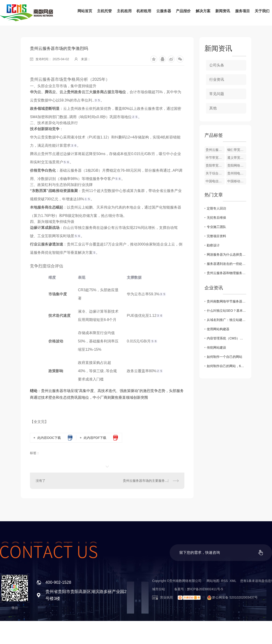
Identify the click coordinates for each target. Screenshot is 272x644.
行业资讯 (217, 79)
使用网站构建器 (218, 329)
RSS (225, 581)
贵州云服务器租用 (215, 150)
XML (233, 581)
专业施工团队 (216, 227)
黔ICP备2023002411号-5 (205, 589)
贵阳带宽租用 (215, 165)
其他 (213, 108)
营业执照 (163, 597)
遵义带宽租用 (237, 158)
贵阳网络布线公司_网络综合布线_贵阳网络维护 (237, 165)
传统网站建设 (216, 347)
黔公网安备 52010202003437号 (231, 597)
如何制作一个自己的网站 (225, 357)
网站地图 (213, 581)
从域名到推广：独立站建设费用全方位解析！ (226, 320)
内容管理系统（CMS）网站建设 (226, 338)
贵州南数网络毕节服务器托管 (226, 301)
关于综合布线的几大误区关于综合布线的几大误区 (215, 173)
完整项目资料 (216, 236)
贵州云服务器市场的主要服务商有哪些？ (151, 481)
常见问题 (217, 94)
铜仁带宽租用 (237, 150)
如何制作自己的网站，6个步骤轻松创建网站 (226, 366)
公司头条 (217, 65)
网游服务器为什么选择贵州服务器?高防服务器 (226, 255)
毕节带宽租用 (215, 158)
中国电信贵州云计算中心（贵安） (215, 181)
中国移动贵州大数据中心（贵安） (237, 181)
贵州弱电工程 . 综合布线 (237, 173)
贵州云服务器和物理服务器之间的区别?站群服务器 (226, 273)
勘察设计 (213, 245)
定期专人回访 (216, 208)
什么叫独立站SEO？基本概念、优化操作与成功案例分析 (226, 311)
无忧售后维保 (216, 218)
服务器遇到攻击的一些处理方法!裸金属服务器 (226, 264)
